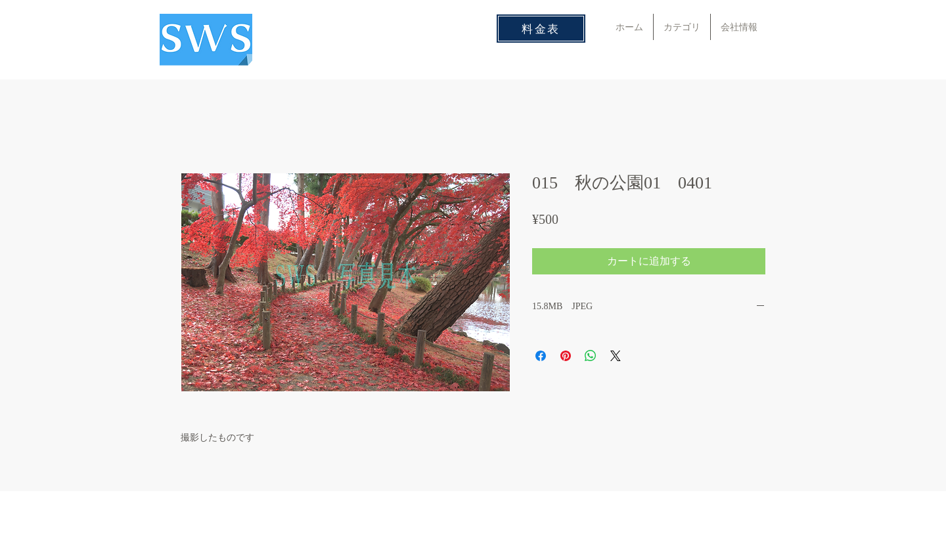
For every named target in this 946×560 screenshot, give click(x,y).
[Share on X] (616, 356)
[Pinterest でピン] (566, 356)
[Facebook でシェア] (541, 356)
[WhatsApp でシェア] (591, 356)
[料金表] (541, 29)
